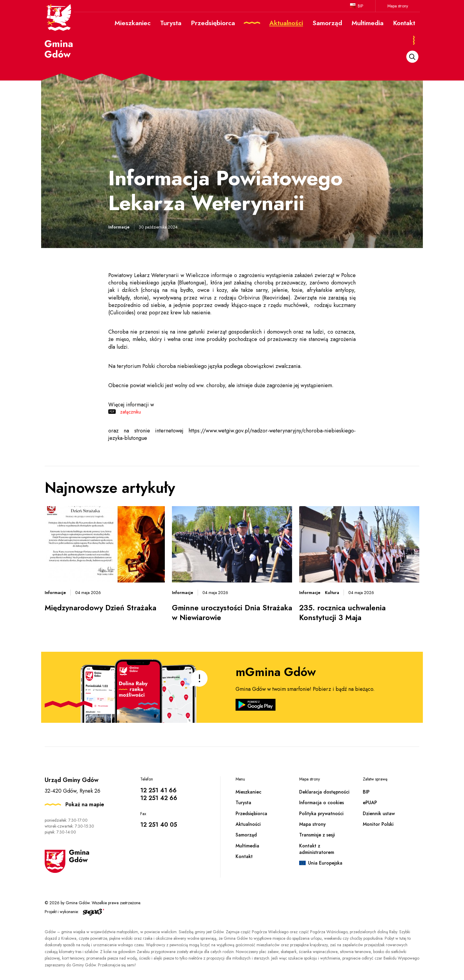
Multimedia (247, 846)
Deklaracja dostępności (324, 792)
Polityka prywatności (321, 814)
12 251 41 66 (158, 790)
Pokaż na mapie (85, 804)
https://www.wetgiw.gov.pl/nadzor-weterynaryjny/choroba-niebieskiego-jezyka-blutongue (232, 434)
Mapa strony (398, 6)
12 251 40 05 (159, 825)
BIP (361, 6)
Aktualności (248, 824)
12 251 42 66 (159, 798)
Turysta (243, 803)
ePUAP (370, 803)
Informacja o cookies (322, 803)
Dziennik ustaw (379, 814)
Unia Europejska (325, 863)
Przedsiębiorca (251, 814)
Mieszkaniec (248, 792)
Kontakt (244, 856)
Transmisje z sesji (317, 835)
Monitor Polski (378, 824)
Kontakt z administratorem (317, 849)
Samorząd (246, 835)
